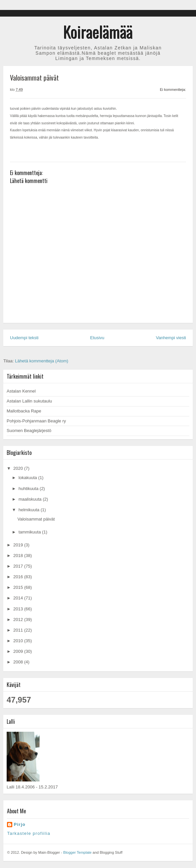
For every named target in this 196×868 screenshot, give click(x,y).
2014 (19, 598)
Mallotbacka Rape (24, 411)
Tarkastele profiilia (29, 833)
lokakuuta (28, 478)
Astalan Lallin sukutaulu (29, 401)
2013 (19, 609)
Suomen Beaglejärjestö (29, 431)
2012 (19, 620)
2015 (19, 587)
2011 (19, 630)
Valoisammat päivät (36, 519)
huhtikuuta (29, 489)
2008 (19, 662)
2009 (19, 651)
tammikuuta (30, 532)
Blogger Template (77, 852)
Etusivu (97, 338)
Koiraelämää (98, 32)
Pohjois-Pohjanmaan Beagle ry (36, 421)
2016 (19, 577)
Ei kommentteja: (173, 90)
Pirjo (19, 824)
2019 (19, 545)
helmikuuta (30, 510)
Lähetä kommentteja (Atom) (42, 361)
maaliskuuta (31, 499)
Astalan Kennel (21, 391)
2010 (19, 641)
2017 (19, 566)
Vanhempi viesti (171, 338)
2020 (19, 468)
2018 (19, 556)
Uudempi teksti (24, 338)
